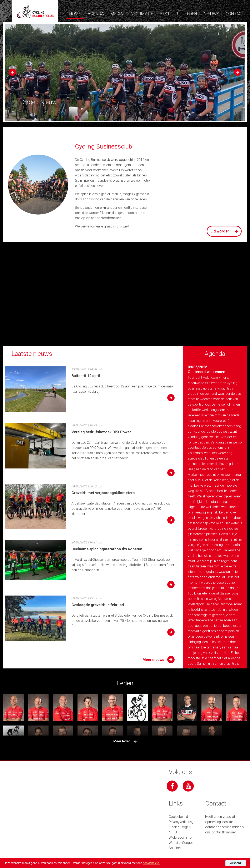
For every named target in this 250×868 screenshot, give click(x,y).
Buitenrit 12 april (86, 376)
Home (75, 14)
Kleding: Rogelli (180, 827)
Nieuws (211, 14)
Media (117, 14)
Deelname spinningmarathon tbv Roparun (107, 549)
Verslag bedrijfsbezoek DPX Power (101, 432)
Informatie (141, 14)
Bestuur (169, 14)
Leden (191, 14)
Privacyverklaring (181, 822)
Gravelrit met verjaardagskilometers (103, 493)
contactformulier (109, 218)
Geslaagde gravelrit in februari (98, 605)
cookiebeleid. (151, 863)
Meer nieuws (159, 660)
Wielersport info (180, 837)
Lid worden (225, 231)
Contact (235, 14)
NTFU (173, 832)
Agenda (96, 14)
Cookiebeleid (178, 817)
